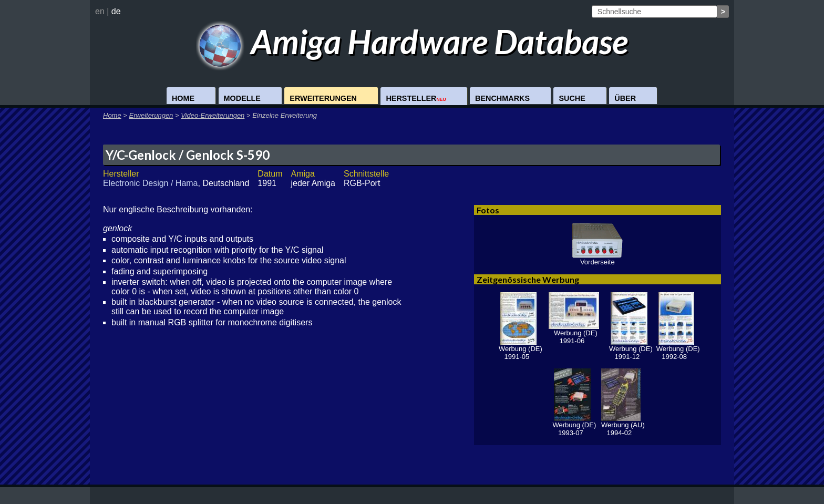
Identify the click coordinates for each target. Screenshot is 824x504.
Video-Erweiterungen (213, 115)
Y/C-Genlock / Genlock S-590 (188, 155)
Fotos (488, 210)
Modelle (242, 98)
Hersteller (416, 98)
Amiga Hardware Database (412, 41)
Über (625, 98)
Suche (572, 98)
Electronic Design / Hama (151, 183)
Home (183, 98)
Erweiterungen (323, 98)
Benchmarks (502, 98)
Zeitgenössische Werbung (528, 279)
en (100, 11)
